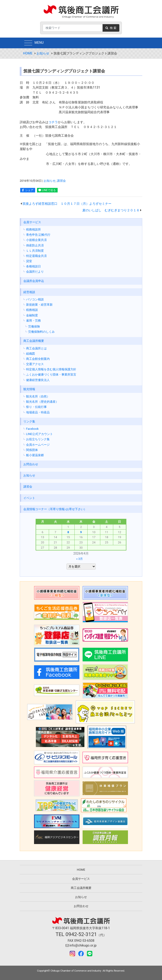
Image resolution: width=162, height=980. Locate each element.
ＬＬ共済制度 (35, 251)
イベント (29, 498)
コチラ (53, 122)
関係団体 (32, 450)
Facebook (32, 429)
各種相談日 (33, 266)
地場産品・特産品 (38, 412)
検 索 (111, 28)
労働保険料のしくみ (41, 332)
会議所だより (35, 272)
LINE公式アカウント (39, 434)
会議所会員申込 (34, 281)
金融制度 (32, 315)
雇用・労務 (33, 321)
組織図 (31, 354)
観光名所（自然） (38, 396)
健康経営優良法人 (38, 380)
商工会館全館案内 (38, 359)
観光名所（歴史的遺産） (42, 402)
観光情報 (29, 389)
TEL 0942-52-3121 (76, 934)
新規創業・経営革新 (39, 305)
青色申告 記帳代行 (38, 235)
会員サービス (32, 222)
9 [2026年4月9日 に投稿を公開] (81, 532)
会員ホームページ (38, 445)
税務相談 (32, 310)
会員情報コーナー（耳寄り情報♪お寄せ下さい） (55, 509)
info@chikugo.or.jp (81, 945)
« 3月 (80, 559)
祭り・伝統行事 (36, 407)
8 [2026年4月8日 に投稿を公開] (68, 532)
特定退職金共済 (36, 256)
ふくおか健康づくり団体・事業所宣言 (51, 375)
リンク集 (29, 421)
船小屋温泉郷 (35, 455)
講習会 (61, 181)
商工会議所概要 (34, 341)
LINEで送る (49, 190)
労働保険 (34, 326)
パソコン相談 (35, 299)
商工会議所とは (36, 348)
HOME (28, 53)
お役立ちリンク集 (38, 439)
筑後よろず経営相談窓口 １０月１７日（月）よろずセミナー (67, 204)
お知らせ (43, 53)
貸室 (29, 261)
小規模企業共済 (36, 240)
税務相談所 (33, 229)
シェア (29, 190)
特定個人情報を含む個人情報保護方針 (51, 369)
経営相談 (29, 292)
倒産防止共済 (35, 245)
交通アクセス (35, 364)
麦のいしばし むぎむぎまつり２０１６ (111, 210)
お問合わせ (31, 464)
